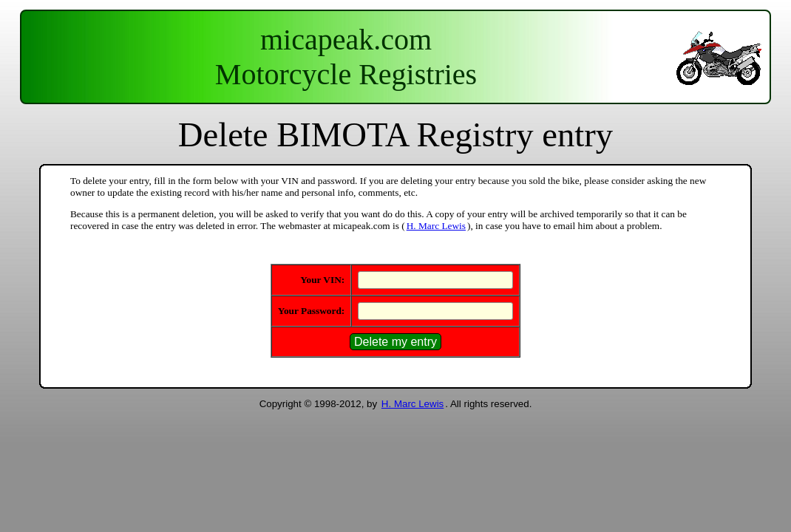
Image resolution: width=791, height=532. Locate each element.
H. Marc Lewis (436, 226)
